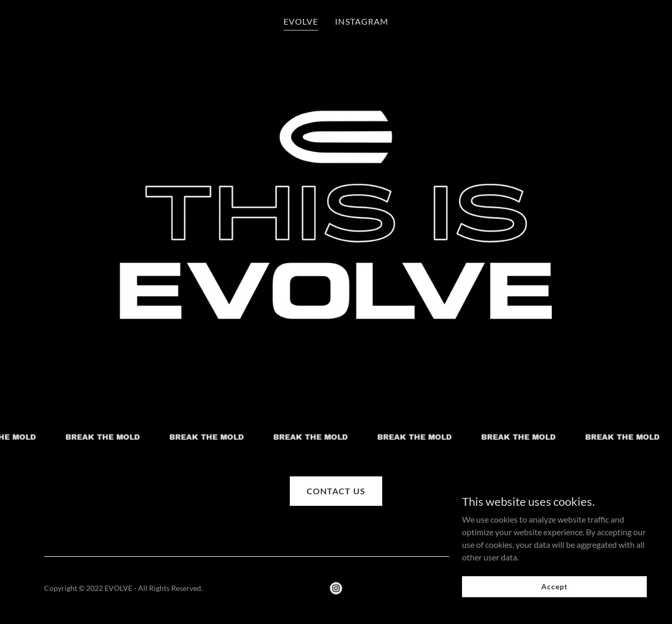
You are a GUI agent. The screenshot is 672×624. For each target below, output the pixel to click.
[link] (336, 588)
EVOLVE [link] (301, 21)
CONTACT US (336, 491)
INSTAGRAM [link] (361, 21)
